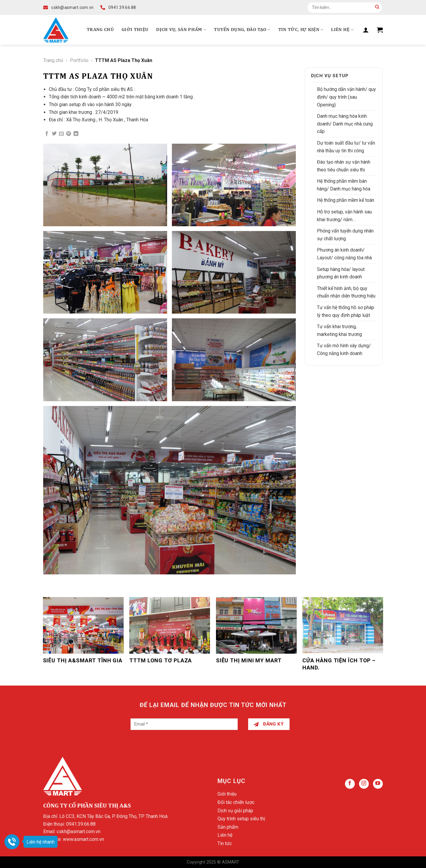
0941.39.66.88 (81, 824)
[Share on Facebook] (47, 134)
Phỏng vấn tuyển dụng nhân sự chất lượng (345, 235)
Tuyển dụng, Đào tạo (242, 30)
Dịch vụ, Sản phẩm (181, 30)
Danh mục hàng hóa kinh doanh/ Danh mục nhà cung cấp (345, 124)
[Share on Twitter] (54, 134)
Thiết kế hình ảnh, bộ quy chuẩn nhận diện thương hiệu (346, 292)
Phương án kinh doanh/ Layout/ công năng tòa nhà (344, 254)
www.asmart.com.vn (83, 839)
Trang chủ (100, 30)
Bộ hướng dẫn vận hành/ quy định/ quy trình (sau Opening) (346, 97)
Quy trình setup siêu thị (241, 819)
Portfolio (79, 60)
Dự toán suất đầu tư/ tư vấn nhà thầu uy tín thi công (346, 147)
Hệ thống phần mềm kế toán (346, 200)
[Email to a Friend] (61, 134)
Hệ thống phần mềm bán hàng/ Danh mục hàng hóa (344, 185)
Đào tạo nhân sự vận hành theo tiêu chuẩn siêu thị (344, 166)
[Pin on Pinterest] (69, 134)
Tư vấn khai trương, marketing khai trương (339, 330)
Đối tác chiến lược (236, 802)
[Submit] (377, 7)
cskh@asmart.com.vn (78, 831)
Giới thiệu (135, 30)
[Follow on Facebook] (350, 784)
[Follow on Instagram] (364, 784)
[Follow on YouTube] (378, 784)
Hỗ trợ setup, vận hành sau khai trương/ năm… (344, 216)
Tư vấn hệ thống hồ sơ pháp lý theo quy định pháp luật (346, 311)
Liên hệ (342, 30)
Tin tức (225, 843)
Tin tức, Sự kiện (301, 30)
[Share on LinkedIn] (76, 134)
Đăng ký (269, 724)
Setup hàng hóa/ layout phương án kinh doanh (341, 273)
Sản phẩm (228, 827)
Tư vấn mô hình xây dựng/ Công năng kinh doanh (344, 349)
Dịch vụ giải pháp (235, 811)
